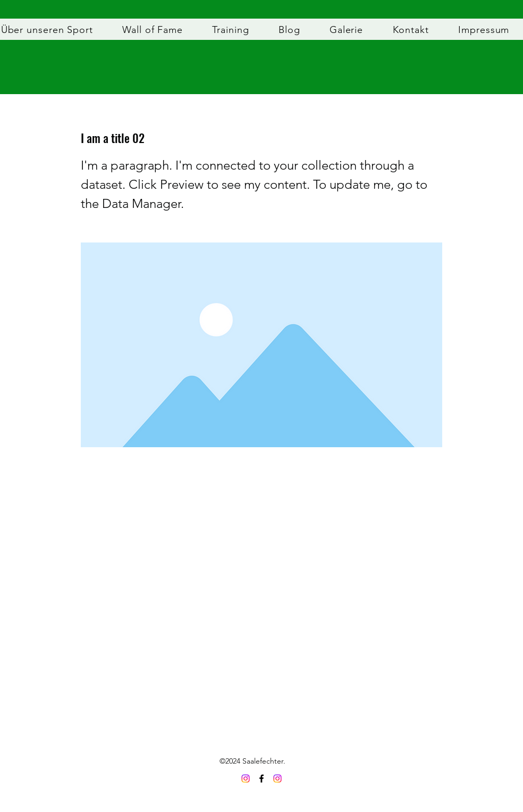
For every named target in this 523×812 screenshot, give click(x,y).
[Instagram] (277, 778)
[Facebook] (261, 778)
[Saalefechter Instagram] (246, 778)
